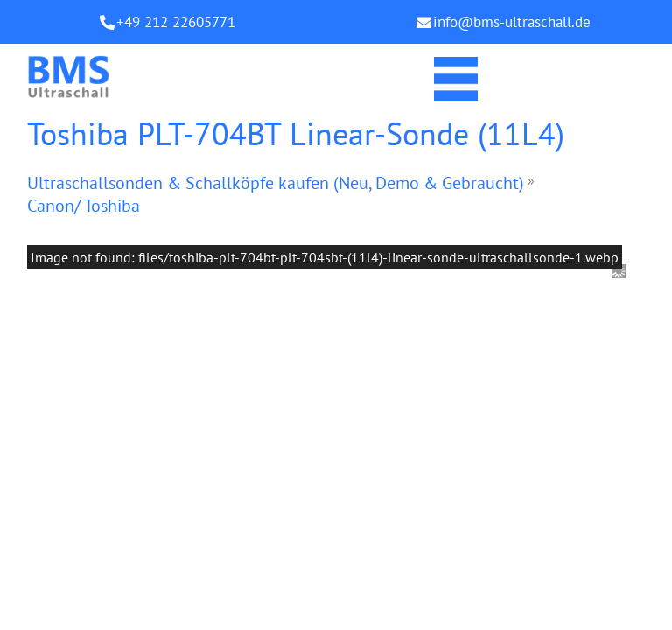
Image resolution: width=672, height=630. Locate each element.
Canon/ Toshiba (84, 206)
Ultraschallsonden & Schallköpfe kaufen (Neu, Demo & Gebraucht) (276, 183)
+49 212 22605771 (176, 22)
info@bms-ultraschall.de (512, 22)
